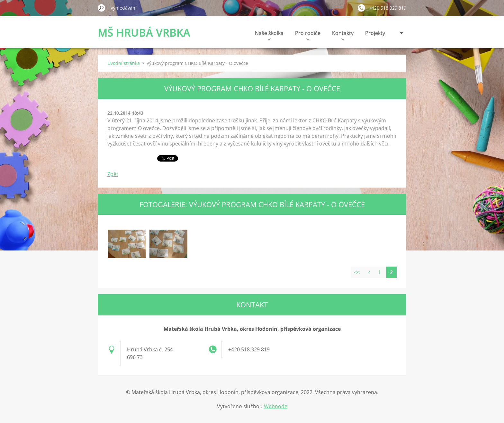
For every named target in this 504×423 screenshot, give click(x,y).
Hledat (102, 8)
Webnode (276, 406)
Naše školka (269, 35)
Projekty (375, 33)
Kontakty (343, 35)
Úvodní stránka (124, 63)
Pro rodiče (308, 35)
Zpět (113, 174)
